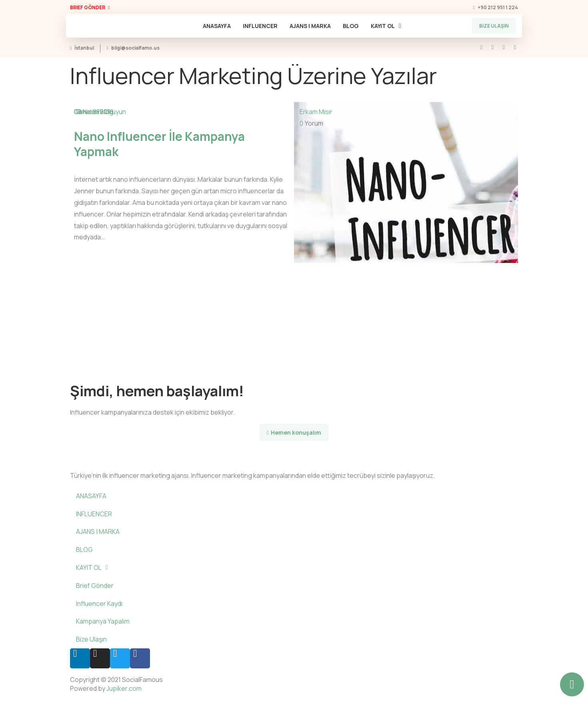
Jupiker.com (124, 688)
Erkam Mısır (316, 112)
